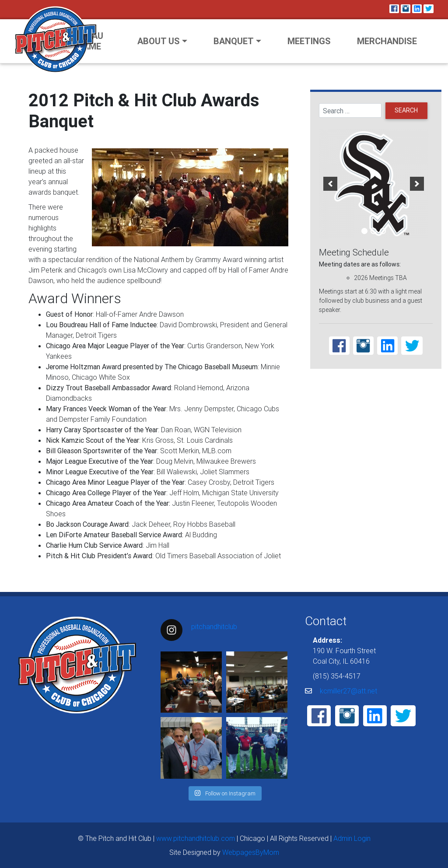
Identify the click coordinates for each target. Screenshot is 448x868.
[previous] (330, 184)
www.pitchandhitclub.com (196, 838)
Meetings (309, 41)
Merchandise (387, 41)
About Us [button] (159, 41)
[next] (417, 184)
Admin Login (352, 838)
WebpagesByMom (251, 852)
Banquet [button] (234, 41)
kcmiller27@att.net (348, 691)
